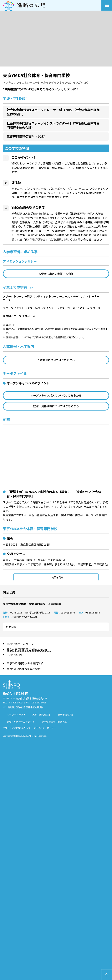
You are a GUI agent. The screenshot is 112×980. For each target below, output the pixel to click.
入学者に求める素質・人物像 (56, 274)
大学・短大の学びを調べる (21, 722)
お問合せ (11, 627)
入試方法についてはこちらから (56, 360)
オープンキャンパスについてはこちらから (56, 395)
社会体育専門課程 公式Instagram (27, 649)
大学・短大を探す (42, 714)
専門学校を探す (66, 714)
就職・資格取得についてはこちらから (56, 406)
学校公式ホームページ (20, 644)
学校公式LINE (15, 655)
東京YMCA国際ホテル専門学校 (25, 663)
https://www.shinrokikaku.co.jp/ (26, 707)
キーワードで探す (16, 714)
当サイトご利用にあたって (17, 728)
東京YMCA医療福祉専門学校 (24, 669)
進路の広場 (52, 5)
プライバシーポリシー (45, 728)
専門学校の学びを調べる (54, 722)
